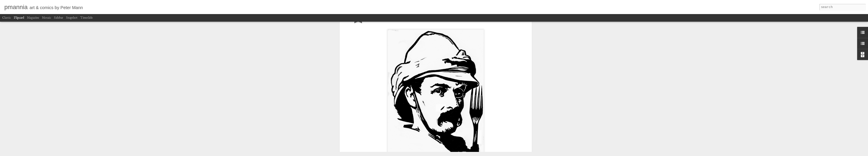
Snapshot (72, 18)
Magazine (33, 18)
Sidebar (58, 18)
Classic (7, 18)
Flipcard (19, 18)
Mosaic (46, 18)
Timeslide (86, 18)
